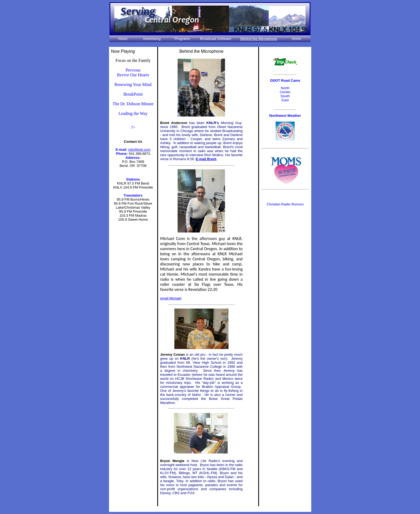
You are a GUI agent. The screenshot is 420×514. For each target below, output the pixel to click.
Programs (182, 39)
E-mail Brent (206, 159)
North (285, 88)
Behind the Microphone (259, 39)
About (123, 39)
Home (296, 39)
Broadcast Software (216, 39)
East (285, 100)
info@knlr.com (139, 150)
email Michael (171, 298)
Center (285, 92)
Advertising (152, 39)
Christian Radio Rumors (285, 204)
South (285, 96)
